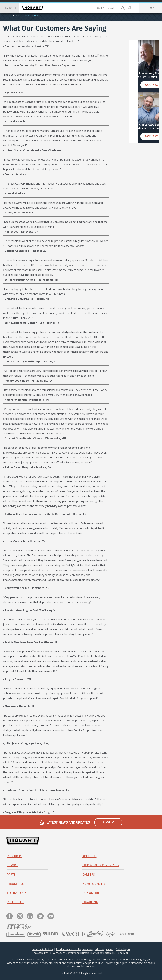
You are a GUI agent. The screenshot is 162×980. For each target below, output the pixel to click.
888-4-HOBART (107, 8)
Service (16, 15)
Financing (90, 902)
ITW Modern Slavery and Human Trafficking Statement (83, 953)
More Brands (128, 934)
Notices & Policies (43, 949)
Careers (89, 875)
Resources (15, 902)
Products (14, 856)
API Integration (104, 949)
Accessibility (41, 953)
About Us (89, 856)
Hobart (33, 8)
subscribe (108, 822)
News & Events (94, 884)
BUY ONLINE (91, 893)
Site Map (123, 953)
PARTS (11, 875)
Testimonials (32, 15)
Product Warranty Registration (74, 949)
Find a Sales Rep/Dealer (101, 865)
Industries (15, 884)
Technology (16, 893)
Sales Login (123, 949)
